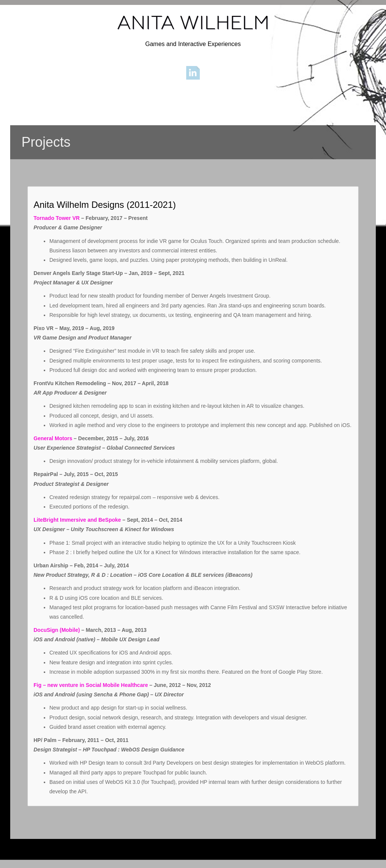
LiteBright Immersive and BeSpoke (77, 520)
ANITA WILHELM (193, 23)
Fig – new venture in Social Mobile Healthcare (91, 685)
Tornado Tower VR (57, 218)
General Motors (53, 438)
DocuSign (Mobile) (57, 630)
